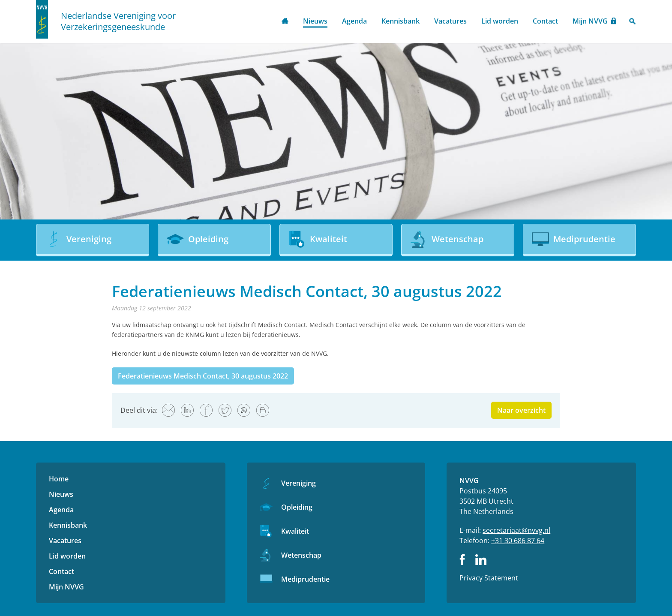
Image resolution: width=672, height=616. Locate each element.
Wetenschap (301, 555)
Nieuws (315, 21)
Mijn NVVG (590, 21)
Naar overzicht (521, 410)
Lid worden (500, 21)
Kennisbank (400, 21)
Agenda (354, 21)
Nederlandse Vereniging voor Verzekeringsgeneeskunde (118, 21)
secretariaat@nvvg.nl (516, 530)
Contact (545, 21)
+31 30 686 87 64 (518, 541)
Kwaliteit (295, 531)
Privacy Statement (489, 578)
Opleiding (297, 507)
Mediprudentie (305, 579)
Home (285, 22)
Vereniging (298, 483)
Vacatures (450, 21)
